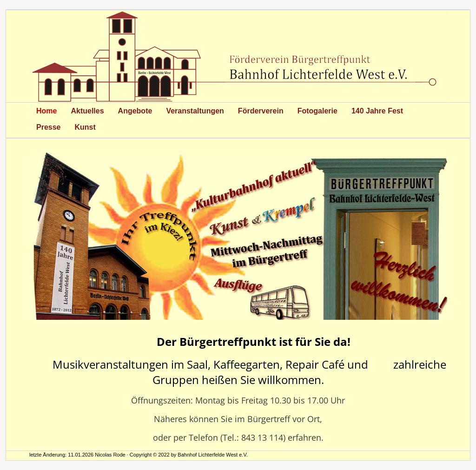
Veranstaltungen (195, 111)
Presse (49, 127)
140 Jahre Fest (377, 111)
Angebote (135, 111)
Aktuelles (87, 111)
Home (46, 111)
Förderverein (261, 111)
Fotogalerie (317, 111)
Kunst (85, 127)
